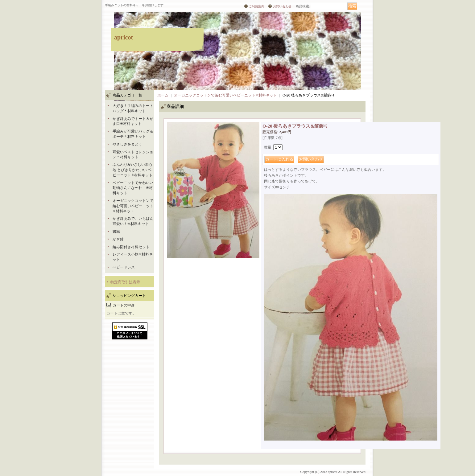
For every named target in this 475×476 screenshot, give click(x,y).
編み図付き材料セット (131, 247)
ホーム (163, 95)
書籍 (116, 232)
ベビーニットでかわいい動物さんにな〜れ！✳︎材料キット (133, 188)
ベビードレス (124, 267)
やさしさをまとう (127, 144)
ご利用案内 (257, 6)
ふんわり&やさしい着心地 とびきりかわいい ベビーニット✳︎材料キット (133, 170)
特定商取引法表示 (125, 282)
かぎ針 (118, 239)
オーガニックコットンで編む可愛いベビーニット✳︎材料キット (133, 206)
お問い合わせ (282, 6)
